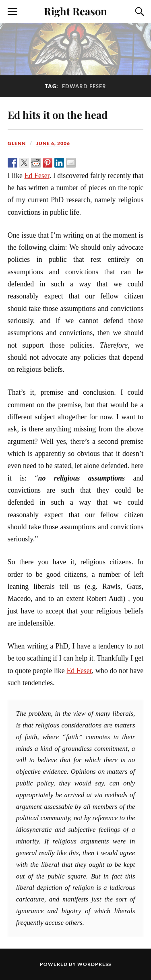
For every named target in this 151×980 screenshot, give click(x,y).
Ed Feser (37, 176)
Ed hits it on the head (58, 114)
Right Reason (75, 11)
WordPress (94, 964)
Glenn (17, 143)
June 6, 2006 (53, 143)
